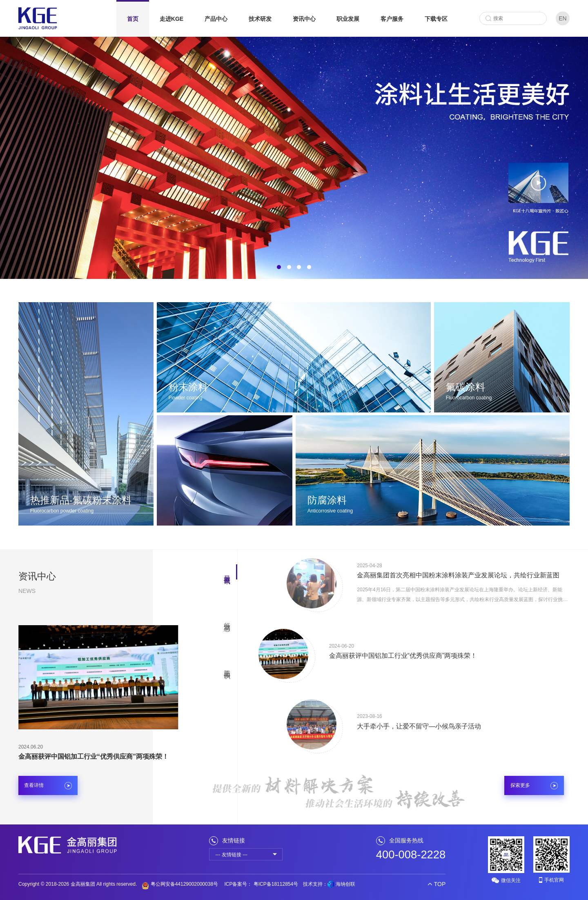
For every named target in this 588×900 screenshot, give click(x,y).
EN (562, 18)
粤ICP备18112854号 (275, 884)
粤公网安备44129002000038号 (180, 884)
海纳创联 (345, 884)
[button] (279, 267)
